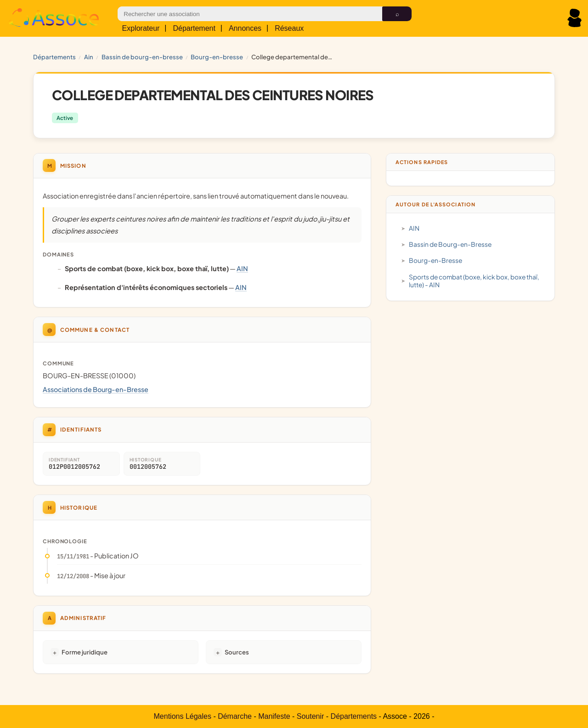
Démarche (235, 716)
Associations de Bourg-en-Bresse (96, 389)
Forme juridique (85, 652)
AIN (89, 57)
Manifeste (274, 716)
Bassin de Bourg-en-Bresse (142, 57)
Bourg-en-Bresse (217, 57)
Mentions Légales (183, 716)
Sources (237, 652)
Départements (54, 57)
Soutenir (311, 716)
